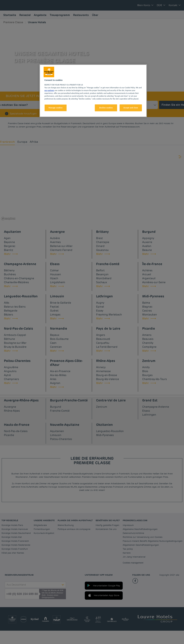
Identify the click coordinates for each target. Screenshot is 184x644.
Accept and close (131, 108)
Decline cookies (106, 108)
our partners (49, 90)
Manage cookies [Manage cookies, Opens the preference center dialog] (55, 108)
